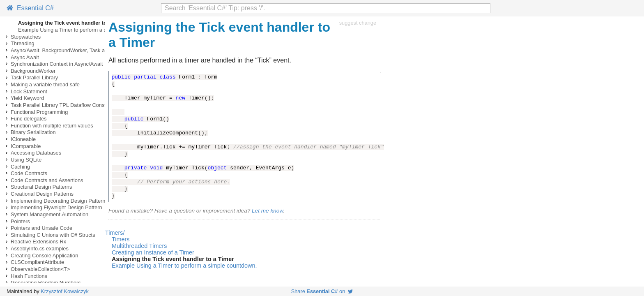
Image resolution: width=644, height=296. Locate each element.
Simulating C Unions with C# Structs (53, 235)
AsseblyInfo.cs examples (40, 249)
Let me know (267, 211)
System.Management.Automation (49, 214)
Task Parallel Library (34, 77)
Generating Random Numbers (46, 283)
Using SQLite (26, 160)
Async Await (25, 57)
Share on (322, 291)
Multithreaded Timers (139, 246)
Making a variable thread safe (45, 84)
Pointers (20, 221)
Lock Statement (29, 91)
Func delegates (29, 119)
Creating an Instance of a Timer (153, 252)
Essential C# (30, 8)
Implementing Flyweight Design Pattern (56, 207)
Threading (23, 43)
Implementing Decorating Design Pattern (58, 201)
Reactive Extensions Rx (38, 242)
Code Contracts (29, 173)
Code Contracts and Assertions (47, 180)
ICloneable (23, 139)
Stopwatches (26, 37)
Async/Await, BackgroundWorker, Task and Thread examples (82, 50)
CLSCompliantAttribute (37, 262)
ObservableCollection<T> (40, 269)
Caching (20, 167)
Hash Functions (29, 276)
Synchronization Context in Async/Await (57, 64)
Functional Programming (39, 112)
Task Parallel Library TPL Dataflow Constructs (64, 105)
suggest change (358, 23)
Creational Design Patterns (42, 194)
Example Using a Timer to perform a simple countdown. (83, 30)
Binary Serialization (33, 132)
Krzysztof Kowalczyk (65, 291)
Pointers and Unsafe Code (41, 228)
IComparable (26, 146)
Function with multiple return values (52, 126)
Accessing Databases (36, 153)
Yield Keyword (27, 98)
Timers (121, 239)
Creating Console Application (44, 256)
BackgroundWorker (33, 71)
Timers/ (115, 233)
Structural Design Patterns (41, 187)
